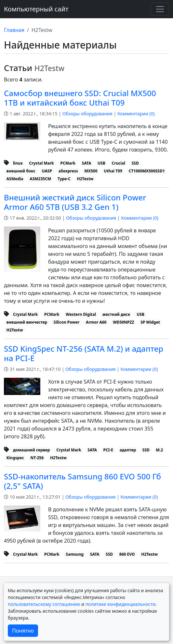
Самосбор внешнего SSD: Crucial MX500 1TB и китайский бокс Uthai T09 (80, 98)
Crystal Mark (41, 163)
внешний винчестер (27, 322)
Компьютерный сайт (36, 9)
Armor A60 (96, 322)
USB (101, 163)
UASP (47, 171)
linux (18, 163)
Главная (14, 30)
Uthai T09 (113, 171)
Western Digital (81, 314)
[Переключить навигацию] (160, 9)
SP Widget (150, 322)
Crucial (118, 163)
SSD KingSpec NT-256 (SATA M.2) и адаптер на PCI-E (84, 353)
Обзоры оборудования (87, 114)
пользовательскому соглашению (44, 604)
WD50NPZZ (123, 322)
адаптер (128, 450)
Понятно (23, 631)
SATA (86, 163)
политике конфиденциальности (120, 604)
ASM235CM (40, 179)
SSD (135, 163)
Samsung (75, 554)
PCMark (68, 163)
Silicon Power (67, 322)
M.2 (160, 450)
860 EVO (127, 554)
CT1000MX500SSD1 (147, 171)
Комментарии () (136, 114)
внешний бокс (21, 171)
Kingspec (15, 458)
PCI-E (108, 450)
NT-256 (37, 458)
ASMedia (15, 179)
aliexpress (68, 171)
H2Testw (85, 179)
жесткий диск (116, 314)
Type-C (64, 179)
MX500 (91, 171)
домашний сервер (31, 450)
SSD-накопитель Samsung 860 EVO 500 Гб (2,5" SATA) (82, 481)
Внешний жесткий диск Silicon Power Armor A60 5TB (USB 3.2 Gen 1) (75, 202)
